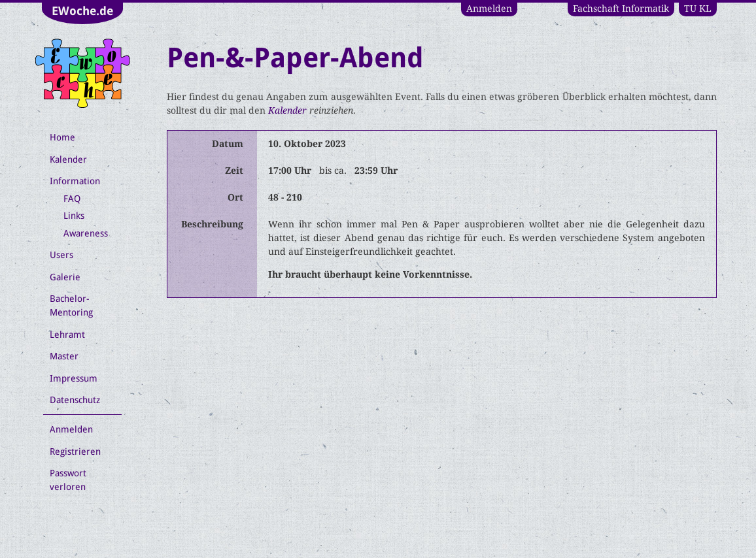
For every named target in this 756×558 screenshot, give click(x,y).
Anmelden (489, 8)
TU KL (698, 8)
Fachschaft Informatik (621, 8)
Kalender (287, 110)
